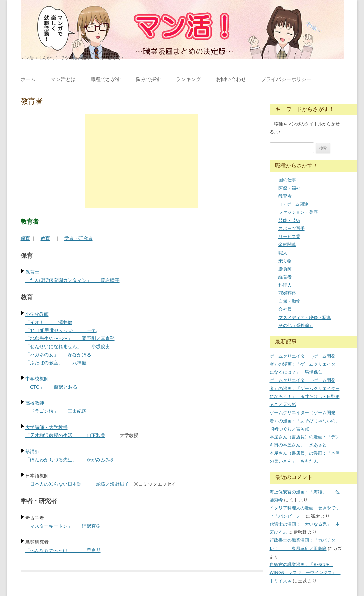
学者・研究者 (78, 238)
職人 (283, 253)
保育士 (32, 272)
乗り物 (285, 261)
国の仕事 (287, 180)
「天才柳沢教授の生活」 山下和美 (65, 435)
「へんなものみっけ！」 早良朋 (63, 550)
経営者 (285, 277)
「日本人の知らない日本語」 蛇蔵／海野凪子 (77, 484)
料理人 (285, 285)
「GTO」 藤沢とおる (51, 387)
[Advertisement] (142, 161)
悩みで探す (148, 79)
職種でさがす (106, 79)
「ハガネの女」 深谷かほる (58, 354)
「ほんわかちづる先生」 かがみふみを (70, 459)
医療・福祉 (289, 188)
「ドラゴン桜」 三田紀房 (56, 411)
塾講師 (32, 451)
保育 (25, 238)
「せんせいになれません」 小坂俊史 (68, 346)
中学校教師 (37, 379)
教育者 (285, 196)
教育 (45, 238)
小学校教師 (37, 314)
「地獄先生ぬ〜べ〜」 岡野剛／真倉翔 (70, 338)
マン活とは (63, 79)
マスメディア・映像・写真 (305, 317)
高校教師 (35, 403)
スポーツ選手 (292, 228)
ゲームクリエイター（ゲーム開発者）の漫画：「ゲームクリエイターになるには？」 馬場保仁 (305, 364)
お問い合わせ (231, 79)
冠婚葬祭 (287, 293)
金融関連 (287, 244)
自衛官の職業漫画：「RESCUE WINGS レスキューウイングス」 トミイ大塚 (305, 572)
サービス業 (289, 236)
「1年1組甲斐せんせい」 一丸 (61, 330)
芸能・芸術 (289, 220)
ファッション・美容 (298, 212)
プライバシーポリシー (286, 79)
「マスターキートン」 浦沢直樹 (63, 526)
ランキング (188, 79)
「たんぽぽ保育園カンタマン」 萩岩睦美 (72, 280)
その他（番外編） (296, 325)
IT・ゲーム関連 (293, 204)
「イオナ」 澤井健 (49, 322)
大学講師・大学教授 (46, 427)
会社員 (285, 309)
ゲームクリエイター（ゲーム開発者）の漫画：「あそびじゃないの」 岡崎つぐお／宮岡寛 (307, 421)
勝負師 (285, 269)
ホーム (28, 79)
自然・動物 (289, 301)
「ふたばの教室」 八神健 (56, 362)
